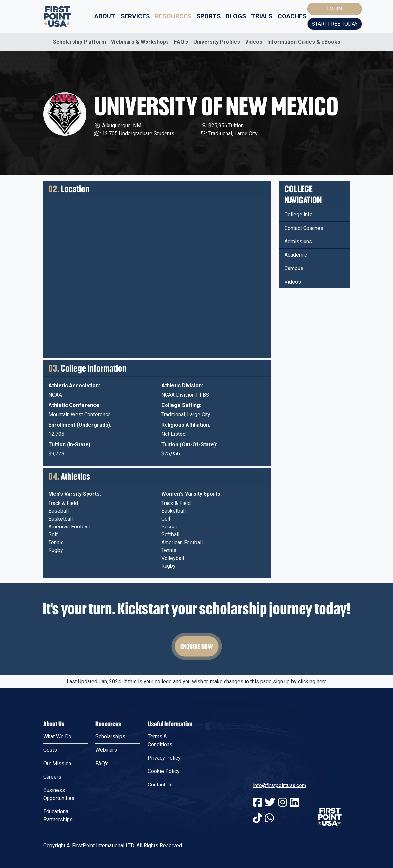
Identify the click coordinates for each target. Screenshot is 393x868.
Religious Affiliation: (186, 425)
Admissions (298, 241)
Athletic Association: (74, 386)
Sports (208, 16)
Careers (52, 777)
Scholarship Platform (79, 42)
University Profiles (217, 42)
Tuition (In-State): (70, 444)
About (105, 16)
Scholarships (110, 737)
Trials (262, 16)
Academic (296, 255)
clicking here (312, 682)
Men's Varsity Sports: (75, 494)
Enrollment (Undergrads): (80, 425)
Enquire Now (197, 646)
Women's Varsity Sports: (191, 494)
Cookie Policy (164, 771)
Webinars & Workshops (140, 42)
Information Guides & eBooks (304, 42)
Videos (254, 42)
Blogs (236, 16)
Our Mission (57, 763)
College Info (299, 215)
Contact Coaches (304, 228)
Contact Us (160, 785)
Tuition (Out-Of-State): (189, 444)
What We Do (57, 737)
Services (135, 16)
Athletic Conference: (75, 405)
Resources (173, 16)
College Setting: (181, 405)
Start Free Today (335, 24)
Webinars (106, 750)
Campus (294, 268)
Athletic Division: (182, 386)
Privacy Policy (164, 758)
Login (334, 9)
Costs (50, 750)
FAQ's (181, 42)
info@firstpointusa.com (280, 785)
